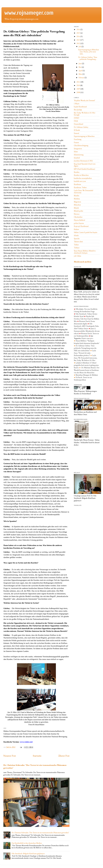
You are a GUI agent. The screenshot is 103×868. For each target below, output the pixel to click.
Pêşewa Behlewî (79, 220)
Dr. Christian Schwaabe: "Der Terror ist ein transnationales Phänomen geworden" (40, 833)
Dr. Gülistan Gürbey (81, 127)
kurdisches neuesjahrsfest (83, 178)
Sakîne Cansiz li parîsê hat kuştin (86, 232)
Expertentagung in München (84, 136)
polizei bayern (79, 223)
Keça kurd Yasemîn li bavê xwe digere (85, 165)
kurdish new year (80, 181)
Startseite (37, 756)
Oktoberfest (78, 217)
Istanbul (77, 158)
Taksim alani (78, 242)
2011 (79, 82)
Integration (78, 149)
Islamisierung (79, 155)
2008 (79, 92)
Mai (80, 67)
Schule (76, 235)
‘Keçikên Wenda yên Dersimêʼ (84, 100)
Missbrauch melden (83, 262)
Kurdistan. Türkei (80, 187)
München (77, 205)
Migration (77, 202)
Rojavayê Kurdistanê (81, 226)
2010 (79, 85)
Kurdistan (77, 184)
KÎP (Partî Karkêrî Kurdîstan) (84, 169)
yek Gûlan (77, 256)
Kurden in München (81, 175)
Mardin (77, 196)
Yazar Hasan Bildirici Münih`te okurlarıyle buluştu (85, 252)
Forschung (78, 139)
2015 (79, 33)
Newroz (77, 214)
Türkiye (77, 248)
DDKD (77, 118)
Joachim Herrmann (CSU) (83, 161)
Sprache (77, 239)
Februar (82, 78)
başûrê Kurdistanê (80, 107)
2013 (79, 40)
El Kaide (77, 130)
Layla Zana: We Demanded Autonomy (83, 191)
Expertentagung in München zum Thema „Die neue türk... (89, 52)
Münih (76, 208)
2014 (79, 36)
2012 (79, 43)
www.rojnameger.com (29, 13)
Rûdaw (76, 229)
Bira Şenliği (78, 110)
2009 (79, 89)
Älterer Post (64, 756)
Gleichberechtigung (81, 145)
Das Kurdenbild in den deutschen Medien (27, 843)
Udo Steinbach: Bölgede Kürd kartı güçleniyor (28, 854)
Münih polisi (78, 211)
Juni (80, 63)
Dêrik (76, 121)
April (81, 71)
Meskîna (77, 199)
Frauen (76, 142)
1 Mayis (77, 104)
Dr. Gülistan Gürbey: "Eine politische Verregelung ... (88, 58)
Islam (76, 152)
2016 (79, 29)
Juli (80, 46)
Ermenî (76, 133)
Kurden (77, 172)
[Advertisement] (84, 459)
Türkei (76, 245)
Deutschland (78, 124)
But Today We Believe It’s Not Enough (85, 114)
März (81, 74)
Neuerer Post (10, 756)
